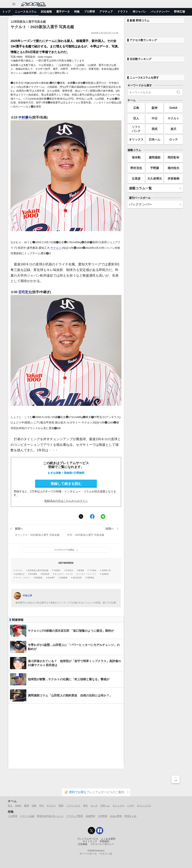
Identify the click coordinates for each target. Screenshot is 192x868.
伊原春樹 (173, 178)
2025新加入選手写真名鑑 (38, 570)
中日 (155, 118)
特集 (77, 12)
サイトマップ (90, 841)
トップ (6, 12)
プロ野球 (89, 12)
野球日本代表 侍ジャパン (50, 816)
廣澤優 (81, 570)
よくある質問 (108, 839)
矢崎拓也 (105, 574)
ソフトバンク (136, 129)
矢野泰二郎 (106, 570)
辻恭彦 (136, 178)
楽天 (173, 129)
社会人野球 (116, 816)
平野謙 (155, 168)
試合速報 (46, 12)
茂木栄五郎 (77, 578)
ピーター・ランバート (87, 574)
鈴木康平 (51, 578)
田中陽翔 (33, 574)
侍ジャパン (139, 12)
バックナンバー (160, 12)
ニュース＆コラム (26, 12)
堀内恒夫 (173, 168)
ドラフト (123, 12)
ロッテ (173, 139)
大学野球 (103, 816)
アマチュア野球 (75, 816)
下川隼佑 (93, 570)
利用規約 (105, 841)
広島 (136, 108)
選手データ (63, 12)
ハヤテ (131, 806)
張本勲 (136, 157)
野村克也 (136, 168)
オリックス (136, 139)
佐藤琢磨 (64, 578)
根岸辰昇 (46, 574)
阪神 (155, 108)
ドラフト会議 (27, 816)
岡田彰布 (173, 157)
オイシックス (144, 806)
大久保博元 (155, 178)
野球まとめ (130, 816)
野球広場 (179, 12)
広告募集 (83, 844)
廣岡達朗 (155, 157)
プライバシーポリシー (102, 844)
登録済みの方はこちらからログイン (66, 501)
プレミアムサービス (88, 839)
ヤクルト (56, 248)
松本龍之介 (20, 574)
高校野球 (90, 816)
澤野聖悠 (91, 578)
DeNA (173, 108)
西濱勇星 (39, 578)
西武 (155, 129)
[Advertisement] (66, 735)
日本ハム (155, 139)
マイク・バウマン (23, 578)
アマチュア (106, 12)
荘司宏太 (25, 292)
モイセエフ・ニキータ (64, 574)
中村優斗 (25, 117)
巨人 (136, 118)
